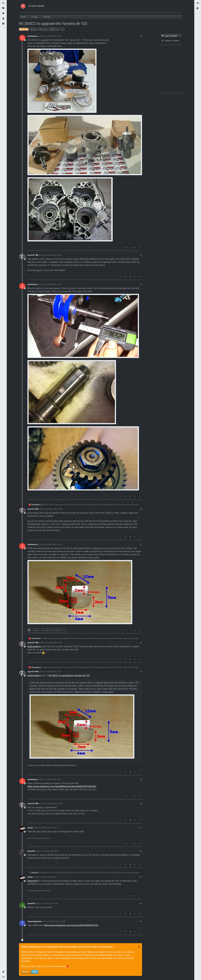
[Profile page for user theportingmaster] (22, 923)
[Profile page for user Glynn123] (22, 853)
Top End (24, 29)
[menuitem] (198, 3)
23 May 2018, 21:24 (54, 672)
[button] (3, 972)
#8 (141, 779)
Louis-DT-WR (33, 255)
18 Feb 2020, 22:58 (58, 921)
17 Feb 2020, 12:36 (51, 903)
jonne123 (31, 903)
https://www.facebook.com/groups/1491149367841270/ (71, 925)
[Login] (198, 3)
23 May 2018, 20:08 (54, 509)
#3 (141, 284)
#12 (141, 877)
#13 (141, 903)
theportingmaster (35, 921)
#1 (141, 36)
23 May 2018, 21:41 (53, 779)
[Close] (139, 947)
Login (35, 972)
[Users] (3, 18)
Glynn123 (31, 851)
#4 (141, 509)
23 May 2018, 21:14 (53, 544)
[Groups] (3, 24)
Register (26, 972)
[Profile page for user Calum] (22, 829)
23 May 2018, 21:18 (54, 643)
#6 (141, 643)
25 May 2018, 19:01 (51, 851)
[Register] (198, 8)
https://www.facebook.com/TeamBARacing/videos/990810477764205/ (62, 786)
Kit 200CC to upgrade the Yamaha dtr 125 (69, 675)
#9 (141, 804)
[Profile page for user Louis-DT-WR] (22, 257)
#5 (141, 544)
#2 (141, 255)
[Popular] (3, 13)
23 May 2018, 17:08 (54, 36)
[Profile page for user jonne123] (22, 905)
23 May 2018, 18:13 (54, 255)
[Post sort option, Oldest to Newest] (171, 41)
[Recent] (3, 3)
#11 (141, 851)
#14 (141, 921)
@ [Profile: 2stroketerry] (34, 646)
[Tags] (3, 8)
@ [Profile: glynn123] (33, 881)
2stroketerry (33, 36)
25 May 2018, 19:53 (49, 877)
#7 (141, 672)
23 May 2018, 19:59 (54, 284)
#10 (141, 828)
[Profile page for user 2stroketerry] (22, 38)
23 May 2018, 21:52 (54, 804)
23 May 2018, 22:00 (49, 828)
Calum (30, 828)
